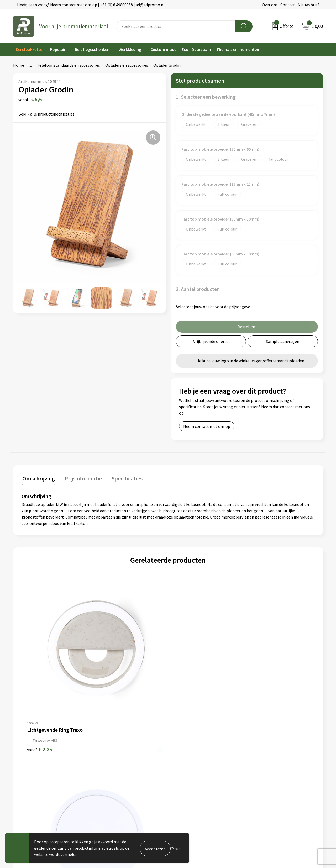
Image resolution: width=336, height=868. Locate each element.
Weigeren (178, 848)
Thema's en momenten (238, 49)
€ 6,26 (186, 674)
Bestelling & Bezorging (192, 739)
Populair (58, 49)
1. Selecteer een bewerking (206, 97)
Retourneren (182, 754)
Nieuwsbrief (308, 5)
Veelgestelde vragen (110, 746)
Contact (288, 5)
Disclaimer (259, 754)
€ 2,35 (40, 674)
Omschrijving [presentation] (38, 478)
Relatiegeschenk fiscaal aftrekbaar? (124, 754)
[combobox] (176, 26)
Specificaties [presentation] (123, 478)
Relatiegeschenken (92, 49)
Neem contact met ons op (207, 426)
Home (19, 65)
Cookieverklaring (265, 739)
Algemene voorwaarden (271, 730)
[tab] (38, 479)
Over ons (270, 5)
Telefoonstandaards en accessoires (69, 65)
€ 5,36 (113, 674)
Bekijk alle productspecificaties (48, 114)
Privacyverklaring (265, 746)
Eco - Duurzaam (196, 49)
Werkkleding (130, 49)
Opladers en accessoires (127, 65)
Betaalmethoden (186, 746)
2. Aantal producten (198, 289)
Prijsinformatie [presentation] (81, 478)
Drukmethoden (106, 762)
